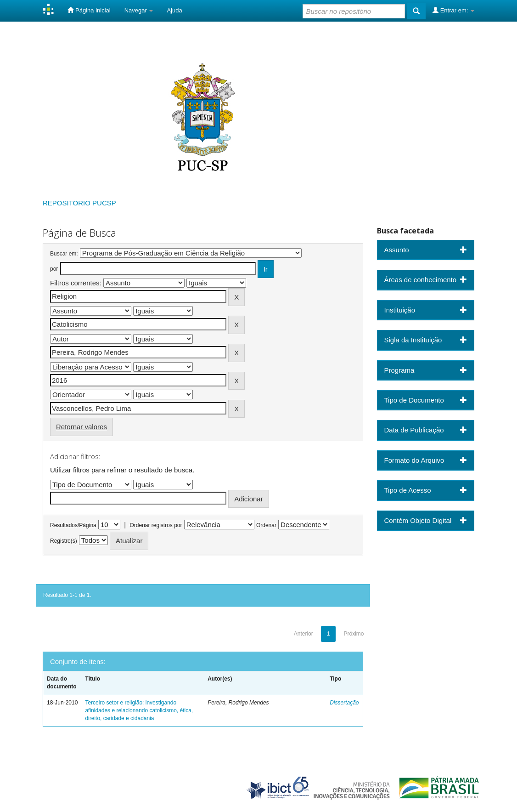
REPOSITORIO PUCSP (79, 203)
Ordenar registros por (156, 525)
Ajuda (174, 10)
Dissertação (344, 703)
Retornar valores (81, 427)
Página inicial (89, 10)
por (54, 269)
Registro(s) (64, 541)
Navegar (139, 10)
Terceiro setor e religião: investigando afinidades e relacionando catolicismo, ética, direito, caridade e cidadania (139, 710)
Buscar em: (64, 254)
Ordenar (266, 525)
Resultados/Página (73, 525)
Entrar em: (453, 10)
